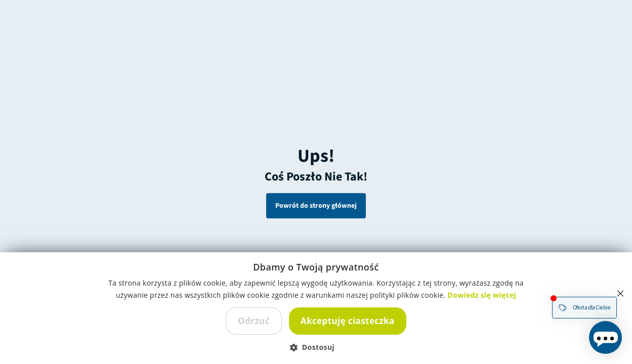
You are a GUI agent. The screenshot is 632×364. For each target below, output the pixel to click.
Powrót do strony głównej (316, 206)
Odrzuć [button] (254, 321)
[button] (316, 347)
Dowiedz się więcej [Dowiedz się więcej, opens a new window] (482, 295)
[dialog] (316, 308)
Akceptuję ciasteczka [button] (348, 321)
